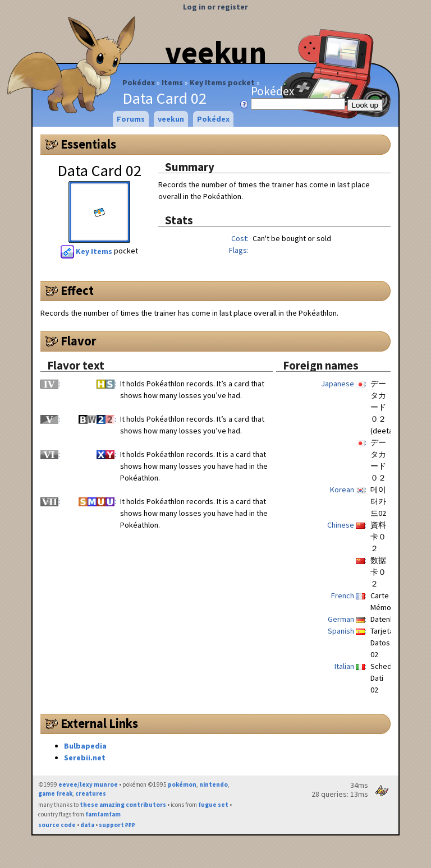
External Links (99, 723)
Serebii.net (85, 758)
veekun (216, 52)
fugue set (213, 805)
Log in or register (215, 7)
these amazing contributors (123, 805)
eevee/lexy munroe (88, 784)
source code (57, 825)
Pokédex (139, 82)
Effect (77, 290)
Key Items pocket (222, 82)
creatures (91, 793)
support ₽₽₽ (117, 825)
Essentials (88, 144)
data (87, 825)
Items (172, 82)
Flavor (79, 341)
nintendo (214, 784)
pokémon (182, 784)
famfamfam (103, 814)
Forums (131, 119)
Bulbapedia (85, 746)
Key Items (87, 251)
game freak (55, 793)
